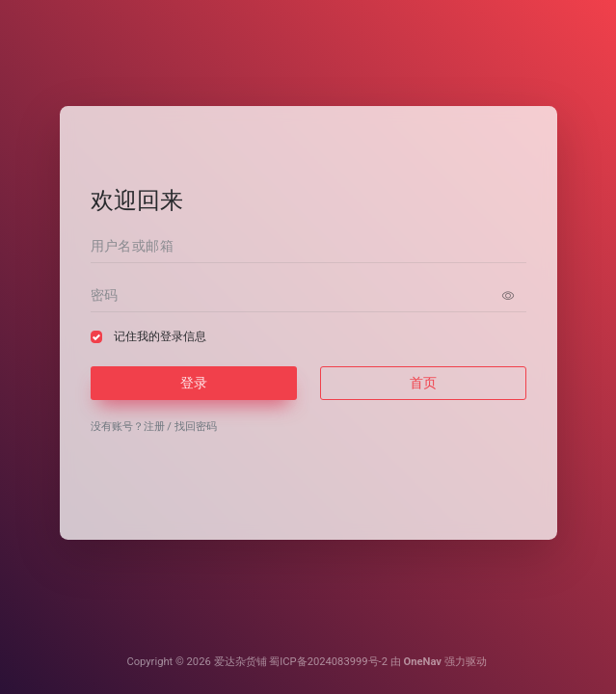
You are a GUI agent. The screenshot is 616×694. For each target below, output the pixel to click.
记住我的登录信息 (160, 336)
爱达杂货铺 (241, 662)
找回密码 (196, 427)
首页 (423, 383)
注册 (154, 427)
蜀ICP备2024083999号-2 (328, 662)
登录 (194, 383)
